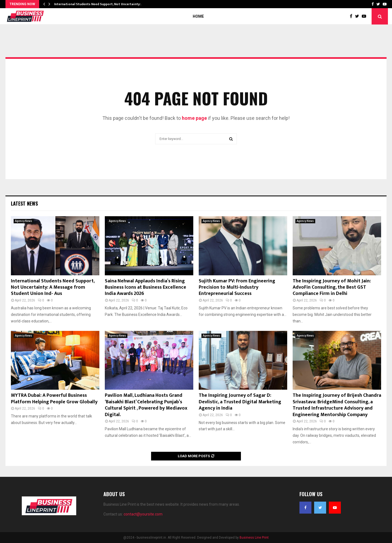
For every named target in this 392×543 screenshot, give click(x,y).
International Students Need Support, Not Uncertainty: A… (100, 4)
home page (194, 118)
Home (198, 16)
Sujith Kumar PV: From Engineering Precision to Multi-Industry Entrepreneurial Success (237, 287)
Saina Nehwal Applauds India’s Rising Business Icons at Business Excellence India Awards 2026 (146, 287)
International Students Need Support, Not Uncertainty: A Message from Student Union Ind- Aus (53, 287)
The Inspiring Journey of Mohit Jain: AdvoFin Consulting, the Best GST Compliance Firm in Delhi (332, 287)
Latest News (24, 203)
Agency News (24, 221)
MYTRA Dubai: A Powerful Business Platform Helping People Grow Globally (54, 399)
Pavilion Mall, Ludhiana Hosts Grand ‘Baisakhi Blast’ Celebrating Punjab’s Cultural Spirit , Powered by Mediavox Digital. (146, 405)
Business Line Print (254, 538)
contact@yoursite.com (143, 514)
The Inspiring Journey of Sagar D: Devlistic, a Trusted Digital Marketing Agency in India (240, 402)
